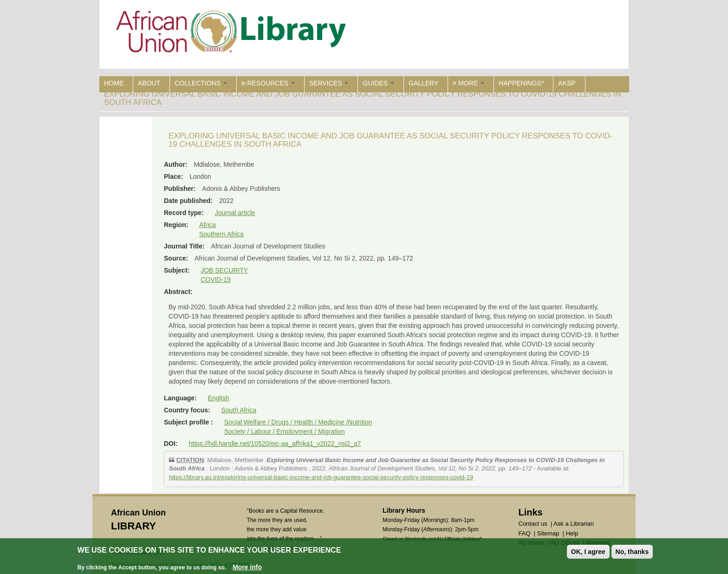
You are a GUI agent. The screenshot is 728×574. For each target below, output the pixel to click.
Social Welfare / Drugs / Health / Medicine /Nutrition (298, 422)
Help (572, 533)
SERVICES (329, 83)
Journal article (235, 213)
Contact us (533, 524)
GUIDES (378, 83)
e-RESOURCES (268, 83)
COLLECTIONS (201, 83)
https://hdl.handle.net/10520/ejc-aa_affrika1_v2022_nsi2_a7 (275, 444)
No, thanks (632, 552)
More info (247, 567)
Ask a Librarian (574, 524)
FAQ (525, 533)
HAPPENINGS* (521, 83)
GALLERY (423, 83)
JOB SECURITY (224, 270)
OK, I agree (588, 552)
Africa (208, 225)
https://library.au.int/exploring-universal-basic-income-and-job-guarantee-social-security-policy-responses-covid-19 (321, 477)
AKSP (567, 83)
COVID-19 (216, 280)
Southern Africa (221, 234)
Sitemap (548, 533)
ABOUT (149, 83)
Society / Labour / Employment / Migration (285, 431)
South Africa (239, 410)
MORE (468, 83)
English (219, 398)
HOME (114, 83)
